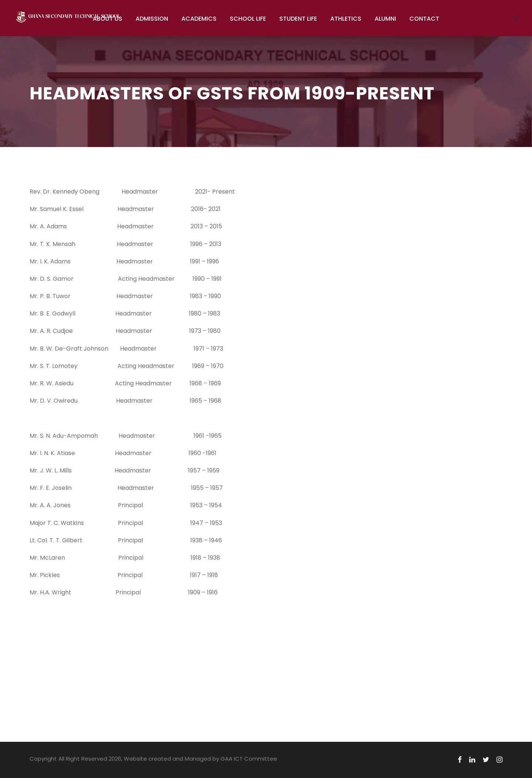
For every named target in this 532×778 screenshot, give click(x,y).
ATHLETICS (346, 19)
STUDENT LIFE (298, 19)
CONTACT (424, 19)
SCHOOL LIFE (248, 19)
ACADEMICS (199, 19)
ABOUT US (108, 19)
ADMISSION (152, 19)
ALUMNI (385, 19)
